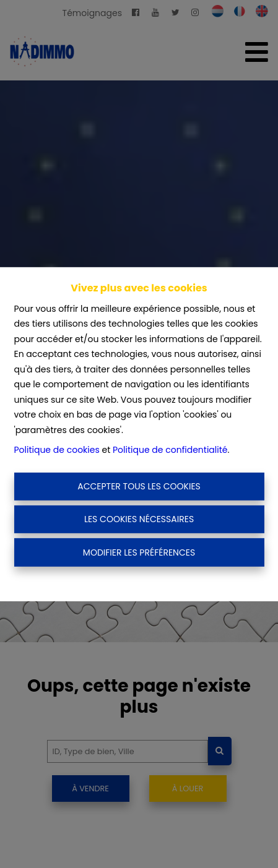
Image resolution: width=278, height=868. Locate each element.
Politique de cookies (56, 450)
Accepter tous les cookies (139, 486)
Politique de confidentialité (170, 450)
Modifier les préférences (139, 552)
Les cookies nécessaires (139, 519)
